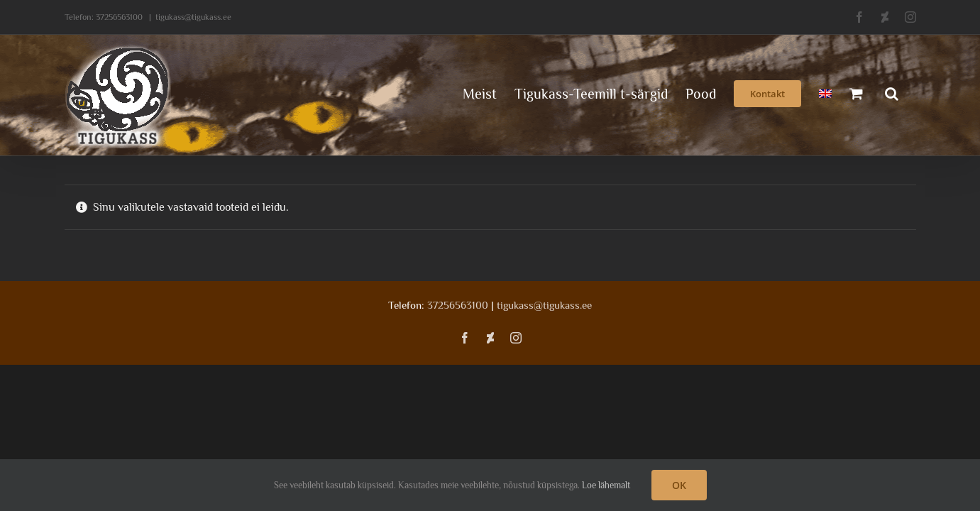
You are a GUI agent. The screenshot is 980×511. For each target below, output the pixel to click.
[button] (909, 92)
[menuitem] (810, 92)
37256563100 (119, 17)
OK (679, 485)
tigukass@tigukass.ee (193, 17)
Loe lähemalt (606, 485)
